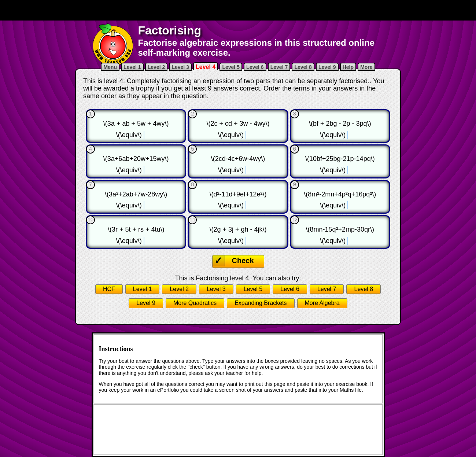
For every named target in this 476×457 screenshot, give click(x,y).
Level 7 (279, 67)
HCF (109, 289)
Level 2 (156, 67)
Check (243, 261)
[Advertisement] (238, 10)
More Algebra (322, 303)
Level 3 (180, 67)
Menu (110, 67)
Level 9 (327, 67)
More (366, 67)
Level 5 (231, 67)
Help (348, 67)
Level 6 (255, 67)
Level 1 (132, 67)
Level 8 (303, 67)
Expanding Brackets (261, 303)
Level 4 (206, 67)
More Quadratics (195, 303)
